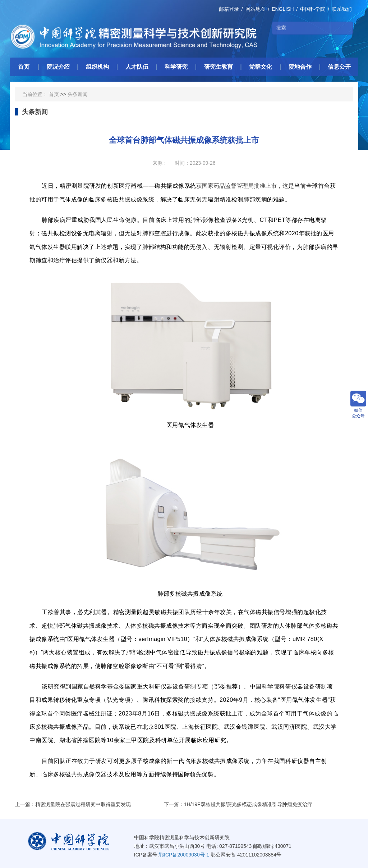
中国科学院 (313, 9)
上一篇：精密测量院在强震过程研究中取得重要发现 (73, 804)
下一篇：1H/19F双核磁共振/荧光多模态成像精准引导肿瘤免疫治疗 (238, 804)
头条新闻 (78, 94)
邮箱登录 (229, 9)
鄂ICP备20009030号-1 (184, 855)
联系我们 (342, 9)
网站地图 (256, 9)
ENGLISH (283, 9)
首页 (54, 94)
